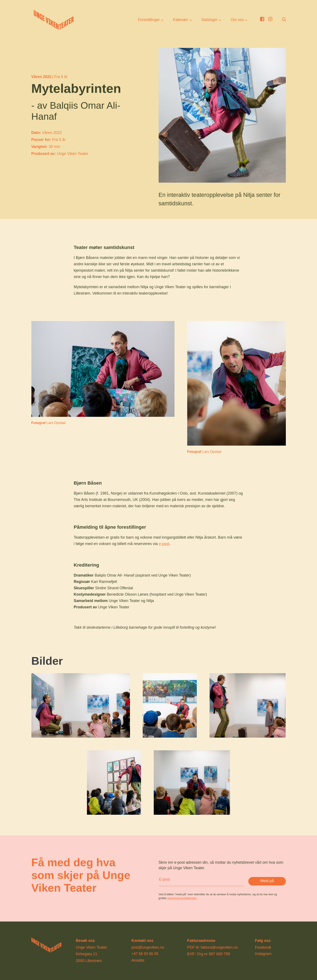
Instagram (263, 954)
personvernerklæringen (182, 898)
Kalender (181, 20)
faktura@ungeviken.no (220, 947)
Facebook (263, 947)
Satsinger (209, 20)
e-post (164, 544)
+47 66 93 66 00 (145, 954)
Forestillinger (149, 20)
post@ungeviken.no (148, 947)
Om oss (237, 20)
